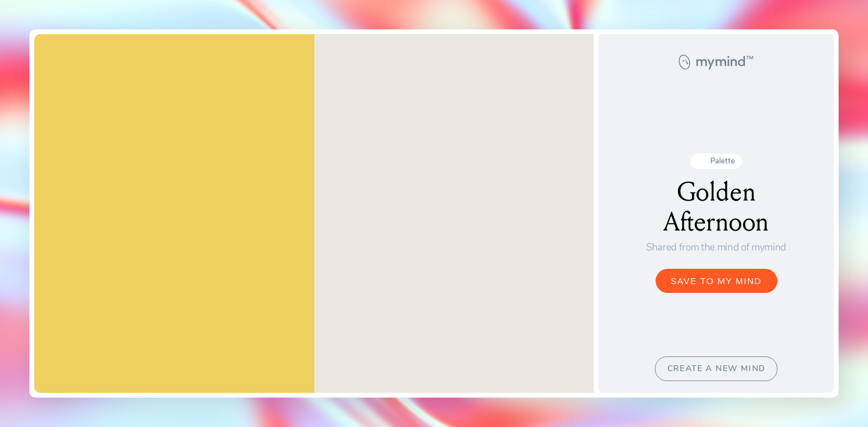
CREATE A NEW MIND (716, 368)
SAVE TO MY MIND (716, 281)
